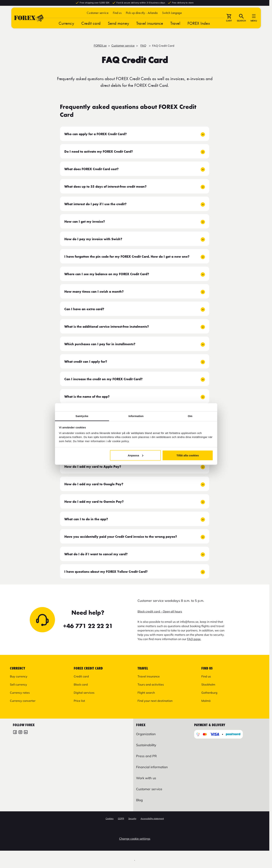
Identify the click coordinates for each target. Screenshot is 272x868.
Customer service (98, 17)
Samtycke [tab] (82, 416)
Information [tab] (136, 416)
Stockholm (208, 684)
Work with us (146, 778)
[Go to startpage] (29, 22)
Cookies (110, 818)
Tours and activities (151, 684)
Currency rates (20, 693)
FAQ (143, 45)
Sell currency (18, 684)
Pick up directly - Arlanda (142, 17)
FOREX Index (199, 27)
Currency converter (23, 701)
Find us (117, 17)
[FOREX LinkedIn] (26, 733)
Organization (146, 734)
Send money (118, 27)
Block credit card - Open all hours (160, 611)
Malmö (206, 701)
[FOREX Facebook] (15, 733)
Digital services (84, 693)
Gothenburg (209, 693)
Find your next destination (155, 701)
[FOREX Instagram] (20, 733)
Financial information (152, 767)
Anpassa (136, 455)
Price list (79, 701)
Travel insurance (150, 27)
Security (132, 818)
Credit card (91, 27)
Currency (66, 27)
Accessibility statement (152, 818)
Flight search (146, 693)
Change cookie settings (135, 839)
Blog (139, 800)
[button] (172, 17)
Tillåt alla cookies (188, 455)
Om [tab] (190, 416)
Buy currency (19, 676)
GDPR (121, 818)
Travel (175, 27)
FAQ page (194, 639)
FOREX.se (100, 45)
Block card (81, 684)
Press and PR (146, 756)
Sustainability (146, 745)
